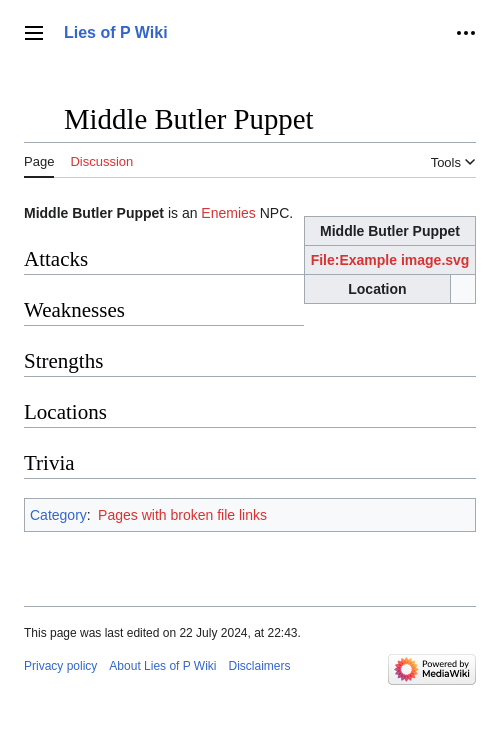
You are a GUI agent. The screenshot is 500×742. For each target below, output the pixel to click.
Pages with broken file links (182, 515)
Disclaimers (260, 666)
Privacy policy (60, 666)
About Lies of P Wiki (162, 666)
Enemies (228, 213)
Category (58, 515)
